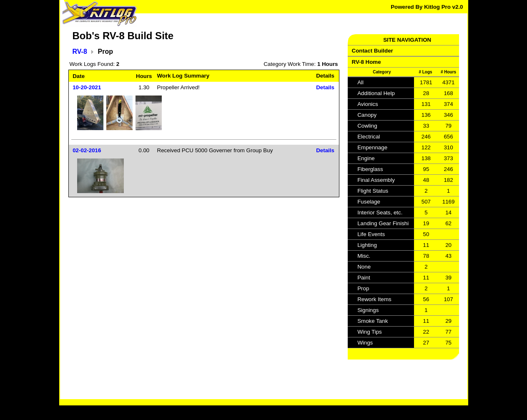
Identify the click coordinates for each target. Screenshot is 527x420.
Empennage (372, 147)
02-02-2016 (87, 150)
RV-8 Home (366, 62)
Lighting (367, 245)
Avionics (368, 104)
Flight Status (373, 191)
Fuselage (369, 202)
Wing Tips (370, 332)
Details (325, 87)
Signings (368, 310)
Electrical (369, 137)
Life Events (371, 234)
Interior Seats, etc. (380, 213)
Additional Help (376, 93)
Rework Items (374, 299)
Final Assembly (376, 180)
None (364, 267)
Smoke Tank (373, 321)
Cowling (367, 126)
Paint (364, 278)
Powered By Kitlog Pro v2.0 (427, 7)
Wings (365, 343)
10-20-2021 (87, 87)
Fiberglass (370, 169)
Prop (363, 288)
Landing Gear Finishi (383, 223)
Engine (366, 158)
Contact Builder (373, 51)
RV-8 (80, 52)
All (360, 82)
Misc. (364, 256)
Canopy (367, 115)
